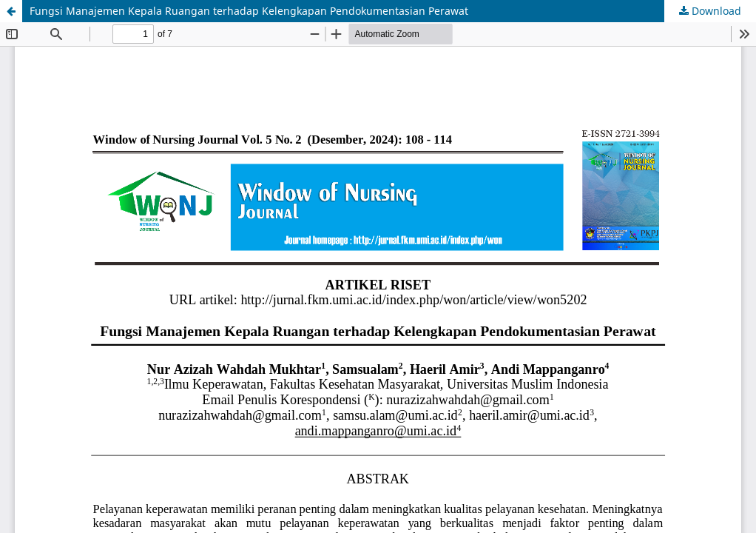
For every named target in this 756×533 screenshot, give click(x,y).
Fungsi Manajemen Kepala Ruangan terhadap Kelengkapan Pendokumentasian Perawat (249, 11)
